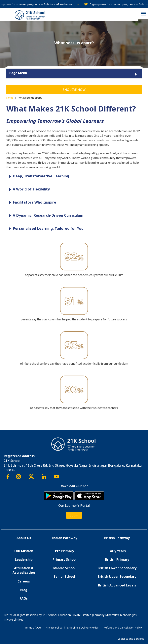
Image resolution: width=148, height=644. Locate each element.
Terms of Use (33, 628)
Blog (24, 590)
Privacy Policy (54, 628)
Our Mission (24, 551)
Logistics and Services (131, 639)
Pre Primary (65, 551)
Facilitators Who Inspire (31, 202)
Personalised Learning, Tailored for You (45, 229)
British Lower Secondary (117, 568)
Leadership (24, 559)
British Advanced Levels (117, 585)
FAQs (24, 598)
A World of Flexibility (28, 189)
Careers (24, 581)
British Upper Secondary (117, 577)
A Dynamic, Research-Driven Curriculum (45, 216)
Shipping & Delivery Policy (83, 628)
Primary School (65, 559)
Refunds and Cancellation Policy (123, 628)
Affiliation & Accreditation (24, 570)
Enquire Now (74, 90)
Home (10, 98)
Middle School (64, 568)
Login (74, 515)
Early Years (117, 551)
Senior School (64, 577)
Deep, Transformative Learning (38, 176)
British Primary (117, 559)
